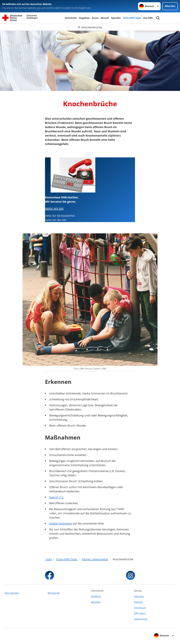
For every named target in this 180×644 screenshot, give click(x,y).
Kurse (95, 18)
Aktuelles (96, 602)
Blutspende (54, 593)
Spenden (116, 18)
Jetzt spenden (12, 593)
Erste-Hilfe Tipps (132, 18)
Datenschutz (141, 619)
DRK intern (140, 613)
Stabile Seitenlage (61, 523)
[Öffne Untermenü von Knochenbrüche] (90, 27)
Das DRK (148, 18)
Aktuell (105, 18)
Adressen (139, 596)
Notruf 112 (56, 497)
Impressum (140, 608)
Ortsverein (71, 18)
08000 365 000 (54, 209)
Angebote (84, 18)
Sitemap (138, 602)
